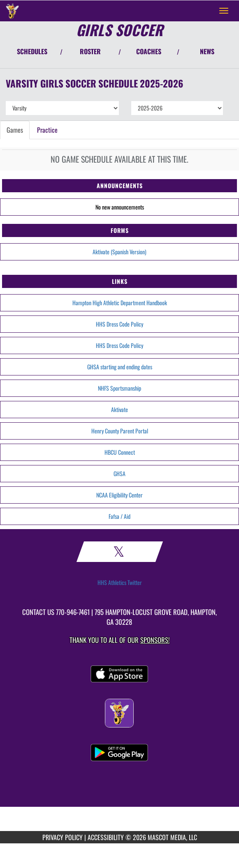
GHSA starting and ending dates (120, 367)
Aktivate (119, 409)
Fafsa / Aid (119, 516)
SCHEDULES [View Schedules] (32, 51)
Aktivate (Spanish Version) (119, 252)
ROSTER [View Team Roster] (90, 51)
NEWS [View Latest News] (207, 51)
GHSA (119, 473)
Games (15, 130)
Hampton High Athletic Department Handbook (120, 303)
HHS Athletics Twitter (120, 583)
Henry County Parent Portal (120, 431)
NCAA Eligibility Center (119, 495)
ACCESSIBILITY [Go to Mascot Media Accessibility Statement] (106, 837)
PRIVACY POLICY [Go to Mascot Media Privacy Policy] (63, 837)
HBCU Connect (120, 452)
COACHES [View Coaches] (149, 51)
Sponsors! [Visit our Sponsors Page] (155, 640)
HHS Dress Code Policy (119, 324)
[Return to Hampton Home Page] (12, 11)
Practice (47, 130)
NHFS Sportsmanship (119, 388)
